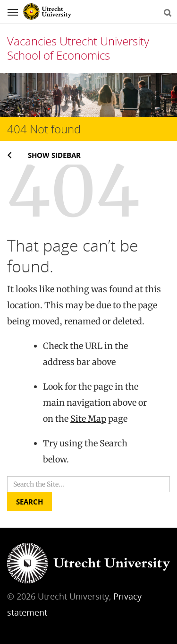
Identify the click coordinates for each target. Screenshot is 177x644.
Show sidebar (54, 155)
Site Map (88, 419)
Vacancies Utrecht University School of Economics (78, 48)
